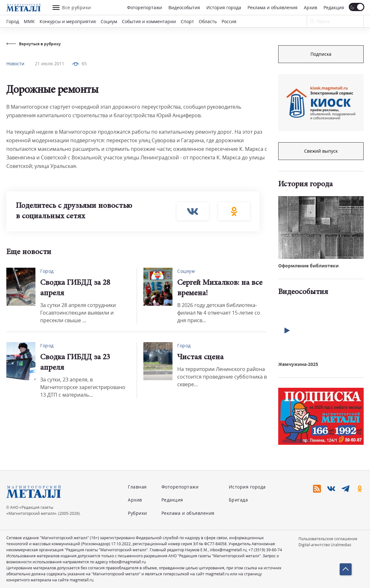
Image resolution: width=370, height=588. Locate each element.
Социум (109, 21)
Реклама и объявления (273, 7)
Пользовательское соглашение (328, 539)
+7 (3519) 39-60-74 (265, 550)
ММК (29, 21)
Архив (310, 7)
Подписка (321, 54)
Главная (137, 487)
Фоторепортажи (144, 7)
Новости (15, 64)
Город (13, 21)
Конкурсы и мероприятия (68, 21)
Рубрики (138, 513)
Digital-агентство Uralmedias (325, 545)
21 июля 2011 (50, 64)
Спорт (187, 21)
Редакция (334, 7)
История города (224, 7)
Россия (229, 21)
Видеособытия (184, 7)
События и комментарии (149, 21)
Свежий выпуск (321, 151)
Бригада (238, 500)
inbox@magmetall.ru (228, 550)
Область (208, 21)
